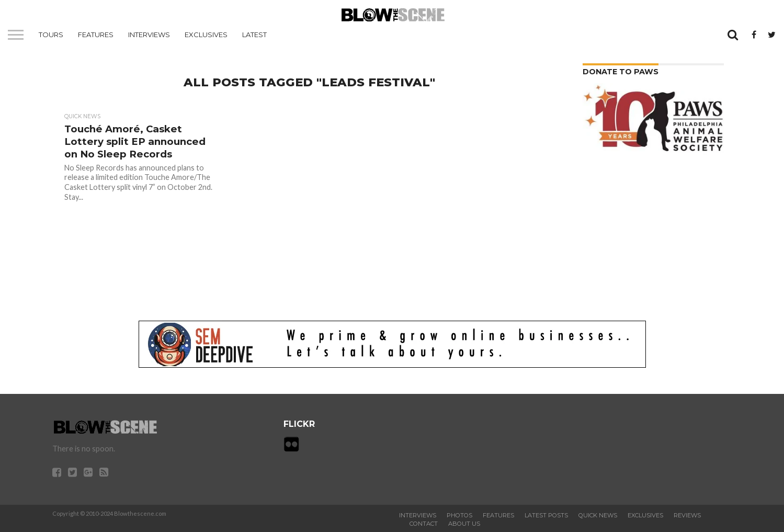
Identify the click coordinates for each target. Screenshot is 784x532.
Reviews (687, 515)
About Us (464, 524)
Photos (459, 515)
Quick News (598, 515)
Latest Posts (546, 515)
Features (96, 35)
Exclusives (206, 35)
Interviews (149, 35)
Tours (51, 35)
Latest (254, 35)
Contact (424, 524)
